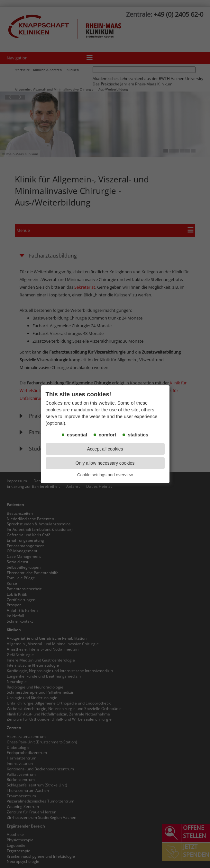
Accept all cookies (105, 449)
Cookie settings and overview (105, 475)
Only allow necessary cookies (105, 463)
